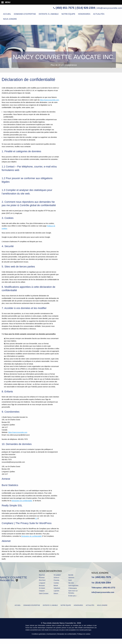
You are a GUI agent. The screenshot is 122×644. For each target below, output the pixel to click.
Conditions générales (39, 634)
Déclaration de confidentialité (22, 501)
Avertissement (51, 634)
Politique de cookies (84, 634)
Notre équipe (68, 14)
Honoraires (84, 14)
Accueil (7, 14)
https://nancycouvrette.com (49, 100)
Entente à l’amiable (49, 14)
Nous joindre (10, 19)
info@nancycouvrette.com (109, 8)
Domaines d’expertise (25, 14)
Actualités (99, 14)
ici (36, 518)
